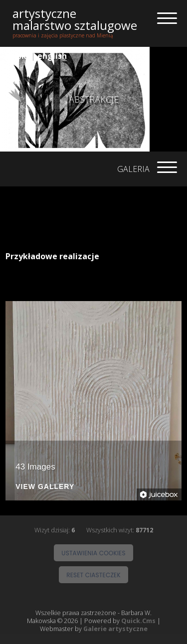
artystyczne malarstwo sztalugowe (75, 19)
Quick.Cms (138, 621)
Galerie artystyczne (115, 629)
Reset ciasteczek (93, 575)
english (52, 56)
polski (17, 56)
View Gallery (45, 487)
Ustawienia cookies (93, 553)
